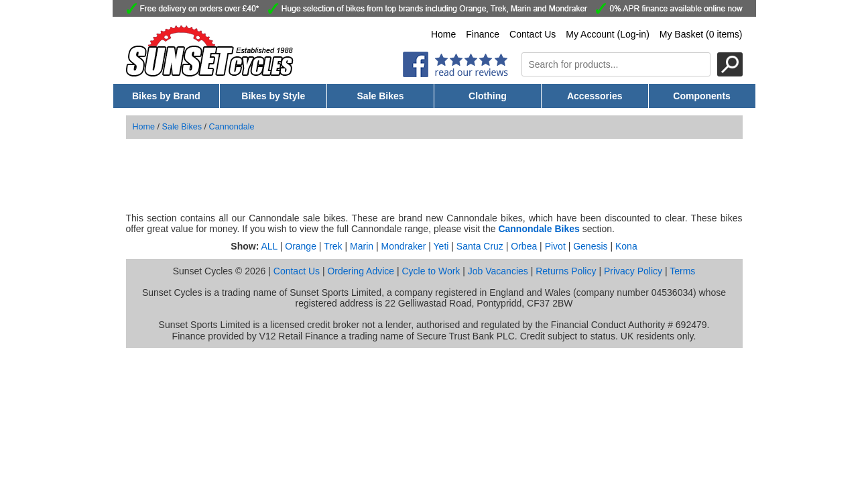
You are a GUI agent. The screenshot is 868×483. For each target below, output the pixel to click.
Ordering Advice (361, 271)
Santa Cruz (480, 246)
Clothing (488, 96)
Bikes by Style (273, 96)
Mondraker (403, 246)
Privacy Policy (633, 271)
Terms (682, 271)
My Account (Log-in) (608, 34)
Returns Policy (566, 271)
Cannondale (232, 127)
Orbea (524, 246)
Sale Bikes (381, 96)
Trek (333, 246)
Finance (483, 34)
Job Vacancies (498, 271)
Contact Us (533, 34)
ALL (269, 246)
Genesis (590, 246)
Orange (301, 246)
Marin (362, 246)
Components (702, 96)
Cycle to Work (431, 271)
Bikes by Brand (166, 96)
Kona (626, 246)
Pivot (555, 246)
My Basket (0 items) (701, 34)
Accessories (595, 96)
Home (443, 34)
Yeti (441, 246)
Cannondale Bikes (539, 229)
